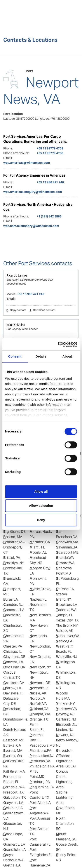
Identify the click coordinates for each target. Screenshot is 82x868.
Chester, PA (13, 646)
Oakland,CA (39, 709)
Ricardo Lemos (17, 275)
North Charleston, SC (65, 824)
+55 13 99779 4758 (50, 148)
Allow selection (41, 506)
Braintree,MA (14, 542)
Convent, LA (13, 662)
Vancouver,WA (68, 636)
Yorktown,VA (66, 709)
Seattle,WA (65, 558)
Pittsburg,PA (40, 782)
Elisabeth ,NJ (67, 725)
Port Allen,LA (40, 803)
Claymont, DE (14, 657)
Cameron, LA (14, 610)
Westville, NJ (67, 657)
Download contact (44, 310)
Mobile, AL (38, 552)
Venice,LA (64, 641)
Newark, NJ (65, 735)
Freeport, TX (13, 792)
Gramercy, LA (14, 844)
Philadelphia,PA (42, 766)
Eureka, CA (12, 745)
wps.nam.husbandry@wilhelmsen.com (31, 226)
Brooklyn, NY (14, 563)
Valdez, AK (65, 631)
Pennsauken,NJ (42, 756)
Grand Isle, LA (15, 850)
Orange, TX (39, 719)
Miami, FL (37, 547)
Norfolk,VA (38, 704)
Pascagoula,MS (42, 745)
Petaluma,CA (40, 761)
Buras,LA (11, 599)
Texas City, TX (67, 620)
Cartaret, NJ (66, 719)
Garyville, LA (13, 803)
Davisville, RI (13, 693)
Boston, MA (13, 537)
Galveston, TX (15, 798)
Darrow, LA (12, 688)
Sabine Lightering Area (64, 798)
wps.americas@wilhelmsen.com (27, 163)
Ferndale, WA (14, 787)
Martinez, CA (40, 542)
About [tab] (67, 356)
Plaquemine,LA (42, 787)
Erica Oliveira (16, 325)
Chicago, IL (12, 652)
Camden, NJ (13, 605)
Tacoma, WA (66, 610)
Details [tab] (41, 356)
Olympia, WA (40, 714)
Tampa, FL (65, 615)
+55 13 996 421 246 (50, 182)
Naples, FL (38, 599)
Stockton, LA (67, 605)
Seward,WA (65, 563)
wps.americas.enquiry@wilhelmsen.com (33, 192)
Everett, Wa (13, 756)
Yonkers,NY (65, 704)
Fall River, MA (14, 771)
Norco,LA (37, 698)
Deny (41, 520)
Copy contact (18, 310)
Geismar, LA (13, 808)
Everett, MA (13, 751)
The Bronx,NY (67, 625)
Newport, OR (40, 683)
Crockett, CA (14, 683)
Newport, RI (39, 688)
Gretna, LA (12, 865)
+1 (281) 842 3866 (49, 216)
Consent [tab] (15, 356)
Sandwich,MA (67, 542)
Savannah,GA (67, 547)
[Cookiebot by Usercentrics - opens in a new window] (58, 344)
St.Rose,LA (65, 589)
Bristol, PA (12, 558)
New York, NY (40, 667)
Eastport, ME (14, 740)
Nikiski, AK (38, 693)
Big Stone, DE (14, 532)
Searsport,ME (67, 552)
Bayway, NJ (65, 714)
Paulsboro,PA (40, 751)
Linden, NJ (65, 730)
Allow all (41, 491)
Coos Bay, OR (14, 667)
